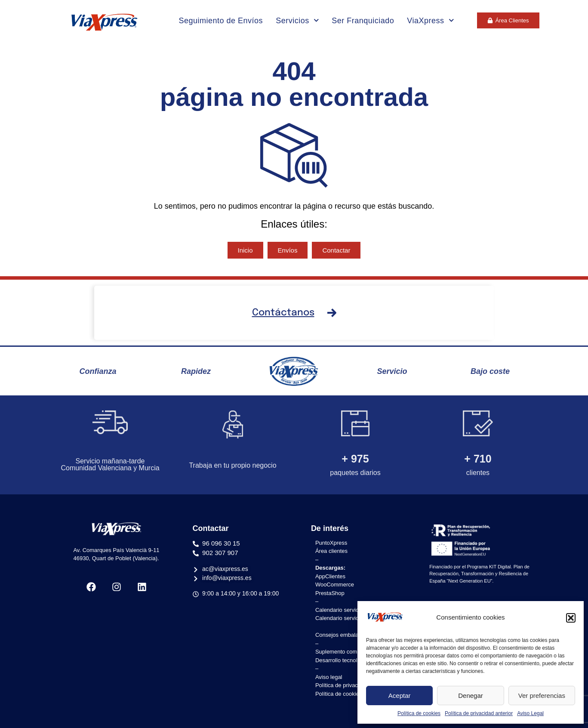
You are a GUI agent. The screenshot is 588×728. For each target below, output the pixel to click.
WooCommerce (335, 585)
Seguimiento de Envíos (221, 21)
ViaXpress (430, 20)
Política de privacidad (342, 685)
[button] (571, 618)
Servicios (297, 20)
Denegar (471, 696)
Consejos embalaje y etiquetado (355, 635)
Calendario (330, 610)
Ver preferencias (542, 696)
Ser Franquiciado (363, 21)
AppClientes (330, 576)
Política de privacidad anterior (479, 713)
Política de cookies (419, 713)
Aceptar (400, 696)
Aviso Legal (530, 713)
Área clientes (331, 551)
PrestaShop (330, 593)
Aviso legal (329, 677)
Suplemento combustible (346, 652)
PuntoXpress (331, 543)
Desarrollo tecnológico (343, 660)
